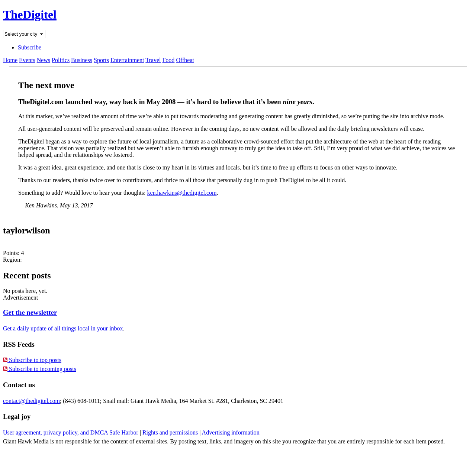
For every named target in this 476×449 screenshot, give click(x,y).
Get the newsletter (30, 312)
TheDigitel (30, 14)
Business (82, 60)
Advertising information (231, 432)
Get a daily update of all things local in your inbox (63, 328)
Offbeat (185, 60)
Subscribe (30, 47)
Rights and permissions (170, 432)
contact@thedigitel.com (31, 401)
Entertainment (127, 60)
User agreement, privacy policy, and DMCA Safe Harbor (71, 432)
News (44, 60)
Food (168, 60)
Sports (101, 60)
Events (27, 60)
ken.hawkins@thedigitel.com (182, 193)
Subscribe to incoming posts (40, 369)
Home (10, 60)
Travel (153, 60)
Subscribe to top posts (32, 360)
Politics (61, 60)
